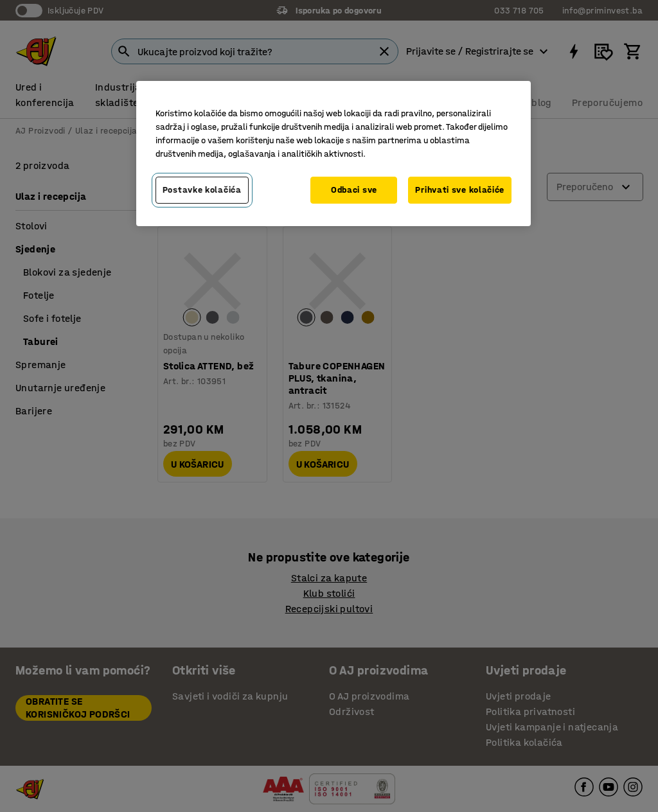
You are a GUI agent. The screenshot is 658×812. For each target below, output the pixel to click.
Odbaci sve (354, 190)
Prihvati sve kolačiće (460, 190)
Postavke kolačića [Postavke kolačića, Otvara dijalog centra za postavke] (202, 190)
